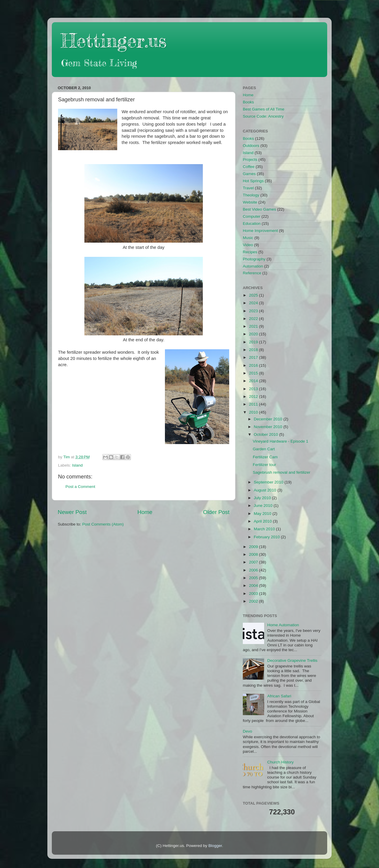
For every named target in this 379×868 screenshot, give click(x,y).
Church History (280, 762)
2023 (254, 311)
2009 (254, 547)
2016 (254, 365)
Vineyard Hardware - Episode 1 (281, 441)
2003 (254, 594)
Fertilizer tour (265, 465)
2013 (254, 389)
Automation (253, 266)
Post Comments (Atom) (103, 524)
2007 (254, 562)
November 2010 (269, 427)
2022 (254, 319)
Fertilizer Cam (265, 457)
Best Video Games (259, 209)
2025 (254, 295)
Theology (251, 195)
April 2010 (263, 521)
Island (77, 465)
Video (248, 245)
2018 (254, 350)
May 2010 (263, 514)
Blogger (215, 846)
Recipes (250, 252)
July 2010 (263, 498)
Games (249, 174)
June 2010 (264, 506)
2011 (254, 404)
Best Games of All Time (264, 109)
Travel (248, 188)
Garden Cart (264, 449)
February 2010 (267, 537)
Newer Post (72, 512)
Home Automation (283, 625)
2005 (254, 578)
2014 (254, 381)
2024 (254, 303)
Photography (254, 259)
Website (250, 202)
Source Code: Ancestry (263, 116)
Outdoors (251, 146)
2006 (254, 570)
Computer (252, 216)
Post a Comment (80, 487)
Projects (250, 160)
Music (248, 238)
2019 (254, 342)
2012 (254, 397)
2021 (254, 326)
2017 (254, 357)
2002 (254, 601)
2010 (254, 412)
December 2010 (269, 419)
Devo (248, 731)
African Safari (279, 696)
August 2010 (266, 490)
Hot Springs (253, 181)
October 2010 (266, 434)
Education (252, 224)
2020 (254, 334)
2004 (254, 586)
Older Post (216, 512)
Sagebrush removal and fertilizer (282, 472)
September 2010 (269, 482)
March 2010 (265, 529)
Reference (252, 273)
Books (248, 102)
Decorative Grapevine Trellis (292, 660)
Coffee (249, 167)
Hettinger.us (114, 40)
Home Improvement (260, 231)
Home (145, 512)
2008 (254, 554)
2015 (254, 373)
